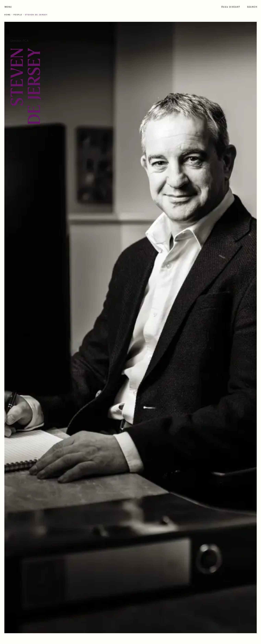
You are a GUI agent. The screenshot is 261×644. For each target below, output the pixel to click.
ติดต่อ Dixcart (231, 7)
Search (252, 7)
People (18, 15)
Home (8, 15)
